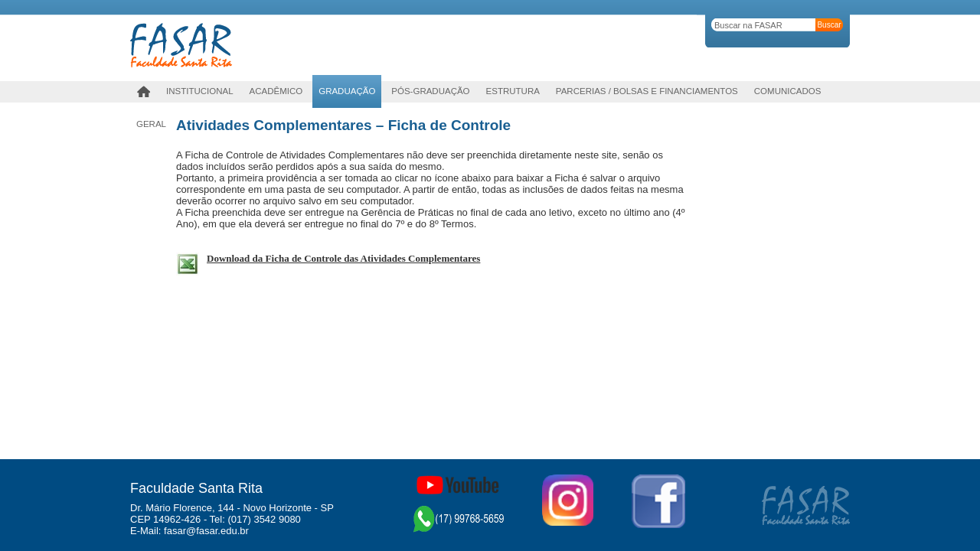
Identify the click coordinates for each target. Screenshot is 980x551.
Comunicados (788, 91)
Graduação (347, 91)
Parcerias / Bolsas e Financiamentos (647, 91)
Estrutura (513, 91)
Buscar (829, 25)
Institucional (200, 91)
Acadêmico (276, 91)
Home (143, 91)
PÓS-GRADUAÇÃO (430, 91)
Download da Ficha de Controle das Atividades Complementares (343, 258)
